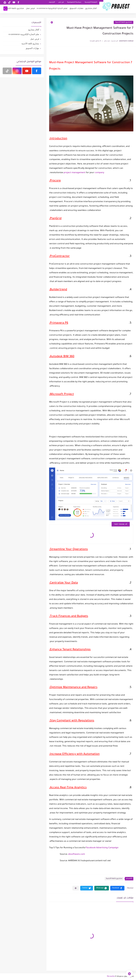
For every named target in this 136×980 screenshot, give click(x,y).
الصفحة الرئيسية (91, 2)
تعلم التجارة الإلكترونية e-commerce (52, 9)
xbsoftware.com (76, 854)
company (99, 173)
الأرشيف (52, 2)
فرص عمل (30, 9)
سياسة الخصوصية (74, 2)
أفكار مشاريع (91, 9)
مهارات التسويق (76, 9)
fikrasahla (111, 976)
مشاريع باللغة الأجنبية (14, 9)
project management (75, 173)
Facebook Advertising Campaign (102, 848)
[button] (117, 888)
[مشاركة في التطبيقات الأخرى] (76, 888)
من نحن (61, 2)
